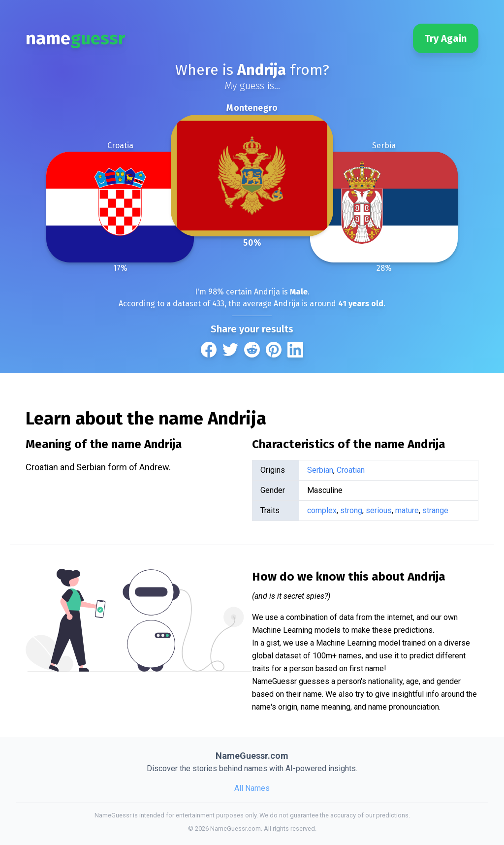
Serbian (320, 470)
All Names (252, 788)
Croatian (351, 470)
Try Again (446, 38)
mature (407, 510)
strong (351, 510)
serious (379, 510)
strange (435, 510)
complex (322, 510)
